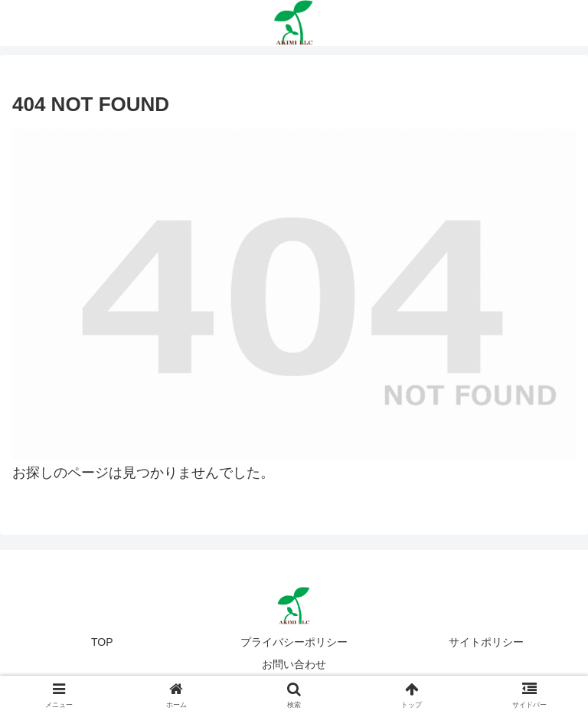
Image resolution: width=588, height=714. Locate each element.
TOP (102, 642)
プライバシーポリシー (294, 642)
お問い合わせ (294, 664)
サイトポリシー (486, 642)
